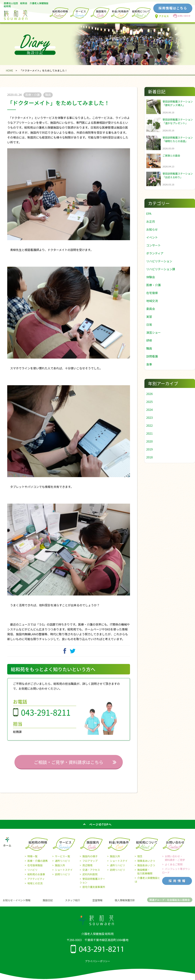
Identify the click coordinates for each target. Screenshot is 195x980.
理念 (140, 860)
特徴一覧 (32, 860)
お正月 (151, 221)
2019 (149, 449)
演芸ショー (153, 332)
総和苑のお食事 (36, 878)
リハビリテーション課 (161, 269)
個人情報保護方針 (125, 904)
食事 (149, 364)
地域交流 (152, 301)
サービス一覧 (62, 860)
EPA (149, 214)
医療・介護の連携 (38, 865)
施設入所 (60, 869)
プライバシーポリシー (97, 965)
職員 (149, 348)
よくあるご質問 (174, 868)
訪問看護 (152, 356)
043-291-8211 (46, 716)
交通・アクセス (91, 874)
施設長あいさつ (146, 869)
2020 (149, 441)
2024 (149, 410)
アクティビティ (36, 883)
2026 (149, 394)
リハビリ (32, 874)
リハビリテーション (159, 261)
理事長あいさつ (146, 865)
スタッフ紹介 (73, 904)
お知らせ (152, 229)
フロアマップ (90, 865)
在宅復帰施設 (35, 869)
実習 (149, 317)
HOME (9, 70)
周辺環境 (87, 869)
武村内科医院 (90, 878)
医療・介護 (153, 285)
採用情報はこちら (173, 8)
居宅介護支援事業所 (94, 891)
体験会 (151, 277)
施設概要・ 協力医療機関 (144, 875)
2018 (149, 457)
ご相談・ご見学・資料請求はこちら (69, 766)
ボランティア (155, 253)
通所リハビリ (62, 865)
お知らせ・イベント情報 (17, 904)
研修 (149, 340)
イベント (152, 237)
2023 (149, 417)
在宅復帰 (152, 293)
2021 (149, 433)
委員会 (151, 309)
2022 (149, 425)
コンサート (153, 245)
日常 (149, 325)
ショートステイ (64, 874)
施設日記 (48, 904)
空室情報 (97, 904)
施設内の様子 (90, 860)
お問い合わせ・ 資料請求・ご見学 (174, 862)
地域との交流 (35, 887)
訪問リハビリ (62, 878)
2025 (149, 402)
